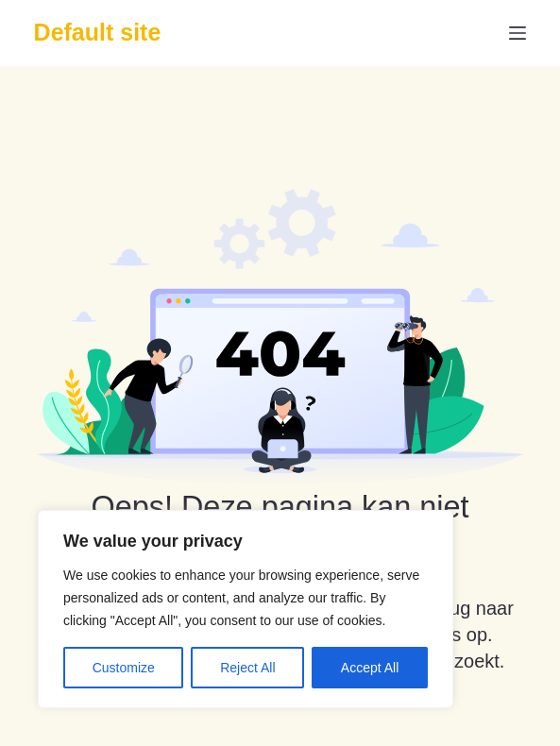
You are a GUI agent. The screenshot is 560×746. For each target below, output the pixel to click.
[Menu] (518, 33)
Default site (98, 32)
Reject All (247, 668)
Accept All (370, 668)
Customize (124, 668)
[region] (246, 609)
